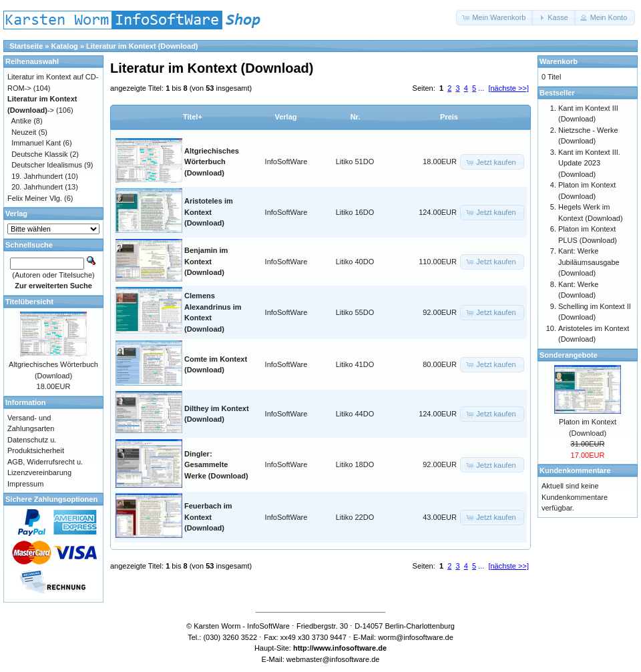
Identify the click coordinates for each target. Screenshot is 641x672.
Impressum (25, 484)
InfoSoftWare (286, 161)
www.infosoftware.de (351, 648)
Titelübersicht (29, 302)
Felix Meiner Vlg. (35, 198)
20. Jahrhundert (37, 187)
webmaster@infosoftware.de (333, 659)
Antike (22, 121)
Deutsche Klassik (39, 154)
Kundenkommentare (575, 470)
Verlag (285, 117)
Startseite (26, 46)
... (481, 88)
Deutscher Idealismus (47, 165)
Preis (449, 117)
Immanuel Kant (36, 143)
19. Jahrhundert (37, 176)
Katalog (65, 46)
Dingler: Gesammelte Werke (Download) (216, 465)
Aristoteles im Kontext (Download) (209, 212)
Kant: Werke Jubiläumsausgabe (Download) (589, 262)
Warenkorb (559, 61)
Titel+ (193, 117)
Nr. (356, 117)
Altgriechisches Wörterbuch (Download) (212, 162)
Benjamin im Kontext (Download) (206, 261)
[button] (495, 18)
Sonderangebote (569, 355)
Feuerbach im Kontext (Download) (208, 517)
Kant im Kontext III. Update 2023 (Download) (589, 163)
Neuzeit (24, 132)
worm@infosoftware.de (416, 637)
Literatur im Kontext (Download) (142, 46)
